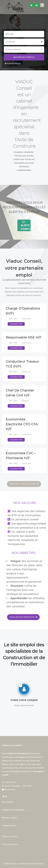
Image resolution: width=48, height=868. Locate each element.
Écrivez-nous (10, 790)
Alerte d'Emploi (26, 226)
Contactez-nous (9, 826)
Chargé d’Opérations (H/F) (23, 311)
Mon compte (7, 802)
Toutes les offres (10, 836)
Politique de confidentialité (13, 810)
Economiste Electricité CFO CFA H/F (22, 424)
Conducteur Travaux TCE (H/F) (22, 364)
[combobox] (24, 42)
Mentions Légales (9, 818)
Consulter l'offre (16, 324)
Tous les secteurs (10, 844)
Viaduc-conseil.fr (18, 864)
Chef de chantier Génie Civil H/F (20, 393)
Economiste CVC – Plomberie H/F (21, 455)
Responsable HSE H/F (24, 337)
